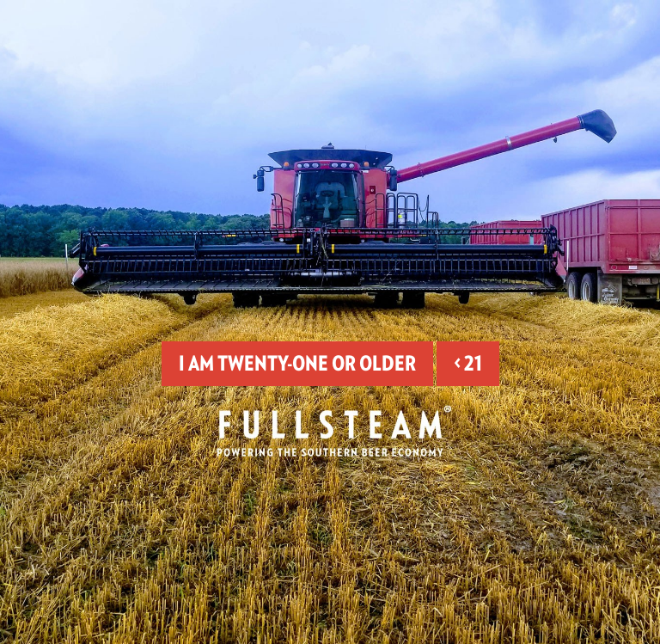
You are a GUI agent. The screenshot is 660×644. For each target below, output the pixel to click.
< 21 (468, 363)
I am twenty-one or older (297, 363)
